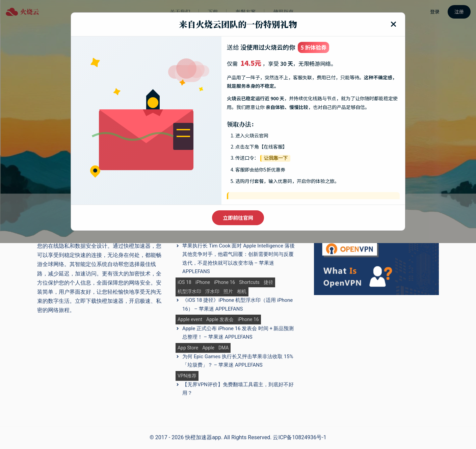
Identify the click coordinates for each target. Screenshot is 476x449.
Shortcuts (249, 282)
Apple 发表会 (220, 320)
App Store (188, 348)
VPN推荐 (187, 376)
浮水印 (212, 292)
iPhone (203, 282)
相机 (242, 292)
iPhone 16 (224, 282)
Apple (208, 348)
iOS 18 (184, 282)
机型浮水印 (189, 292)
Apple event (190, 320)
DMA (224, 348)
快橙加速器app (203, 438)
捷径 (268, 282)
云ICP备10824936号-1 (299, 438)
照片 (228, 292)
